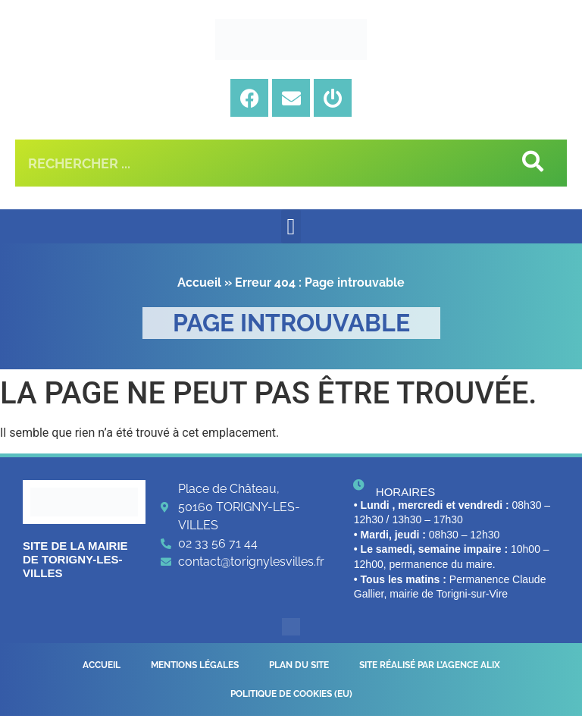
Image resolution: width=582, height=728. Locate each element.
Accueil (199, 282)
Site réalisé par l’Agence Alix (430, 668)
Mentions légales (195, 668)
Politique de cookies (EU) (291, 703)
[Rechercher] (531, 163)
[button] (291, 226)
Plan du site (299, 668)
